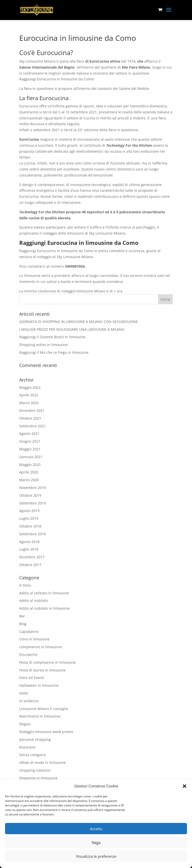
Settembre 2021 (32, 426)
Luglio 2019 (29, 518)
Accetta (96, 829)
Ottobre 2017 (30, 565)
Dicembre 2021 (32, 410)
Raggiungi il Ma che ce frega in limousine (54, 352)
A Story (25, 585)
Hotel (24, 693)
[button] (184, 786)
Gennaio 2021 (31, 457)
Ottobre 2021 (30, 418)
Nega (96, 842)
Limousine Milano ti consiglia (44, 709)
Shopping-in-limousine (38, 778)
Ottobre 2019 (30, 495)
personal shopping (35, 739)
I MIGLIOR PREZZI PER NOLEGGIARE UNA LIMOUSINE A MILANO (72, 329)
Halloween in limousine (39, 685)
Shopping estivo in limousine (43, 345)
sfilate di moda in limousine (42, 762)
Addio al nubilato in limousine (44, 608)
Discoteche (28, 655)
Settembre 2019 (32, 503)
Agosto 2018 (29, 542)
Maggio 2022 (30, 387)
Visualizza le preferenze (96, 856)
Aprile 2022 (29, 395)
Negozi (25, 724)
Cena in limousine (34, 639)
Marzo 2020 (29, 480)
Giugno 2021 (30, 441)
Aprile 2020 (29, 472)
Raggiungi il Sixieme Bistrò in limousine (52, 337)
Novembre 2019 (32, 488)
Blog (23, 624)
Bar (22, 616)
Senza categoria (32, 755)
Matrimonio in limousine (40, 716)
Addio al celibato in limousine (44, 593)
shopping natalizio (35, 770)
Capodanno (29, 632)
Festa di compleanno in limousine (47, 662)
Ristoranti (27, 747)
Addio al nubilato (34, 600)
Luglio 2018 (29, 549)
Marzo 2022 (29, 403)
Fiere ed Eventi (32, 678)
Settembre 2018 (32, 534)
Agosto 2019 (29, 511)
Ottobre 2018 (30, 526)
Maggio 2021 (30, 449)
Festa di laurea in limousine (42, 670)
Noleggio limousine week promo (46, 732)
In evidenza (29, 701)
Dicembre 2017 (32, 557)
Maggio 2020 (30, 465)
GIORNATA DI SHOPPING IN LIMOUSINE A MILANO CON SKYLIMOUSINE (78, 322)
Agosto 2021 (29, 433)
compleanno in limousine (40, 647)
